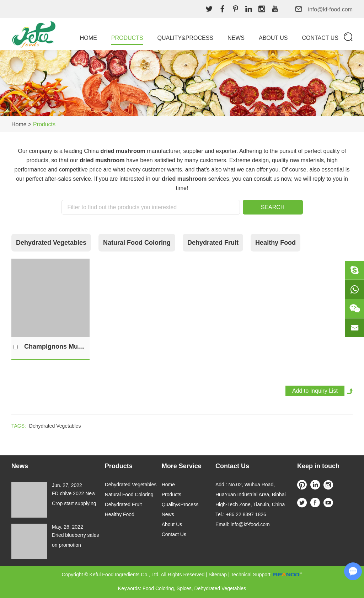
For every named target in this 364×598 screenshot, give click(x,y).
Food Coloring (158, 588)
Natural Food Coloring (137, 243)
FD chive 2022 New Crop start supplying (74, 498)
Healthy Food (275, 243)
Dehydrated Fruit (213, 243)
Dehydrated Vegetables (51, 243)
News (236, 38)
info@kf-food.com (330, 9)
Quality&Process (185, 38)
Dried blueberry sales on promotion (75, 540)
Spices (184, 588)
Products (127, 38)
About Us (273, 38)
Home (89, 38)
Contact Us (320, 38)
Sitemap (218, 575)
